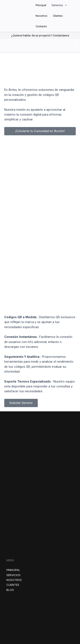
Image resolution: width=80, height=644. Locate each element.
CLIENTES (13, 585)
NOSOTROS (14, 580)
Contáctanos (61, 35)
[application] (65, 5)
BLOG (10, 590)
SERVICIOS (13, 575)
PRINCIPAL (13, 570)
